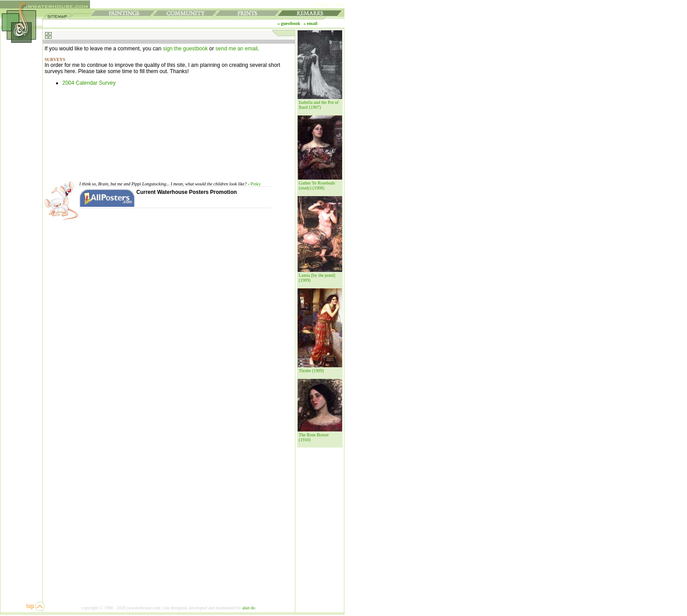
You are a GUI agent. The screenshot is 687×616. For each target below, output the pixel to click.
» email (310, 23)
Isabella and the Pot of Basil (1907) (319, 105)
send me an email (237, 49)
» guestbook (289, 23)
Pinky (256, 184)
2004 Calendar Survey (89, 83)
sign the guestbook (185, 49)
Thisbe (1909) (311, 371)
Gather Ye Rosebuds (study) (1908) (317, 185)
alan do (249, 608)
